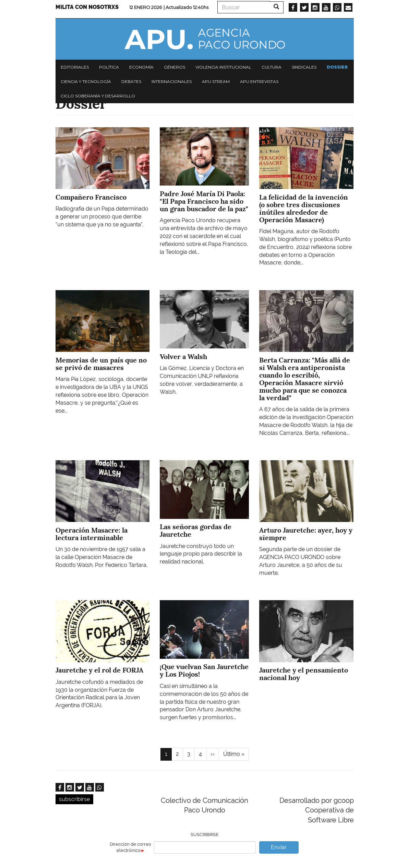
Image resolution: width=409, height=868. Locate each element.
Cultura (272, 67)
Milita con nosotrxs (87, 7)
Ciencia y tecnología (86, 81)
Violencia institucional (223, 67)
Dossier (337, 67)
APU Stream (216, 81)
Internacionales (172, 81)
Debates (131, 81)
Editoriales (75, 67)
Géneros (175, 67)
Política (109, 67)
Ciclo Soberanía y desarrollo (98, 96)
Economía (141, 67)
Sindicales (304, 67)
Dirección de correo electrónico (130, 847)
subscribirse (74, 799)
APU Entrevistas (259, 81)
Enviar (279, 847)
